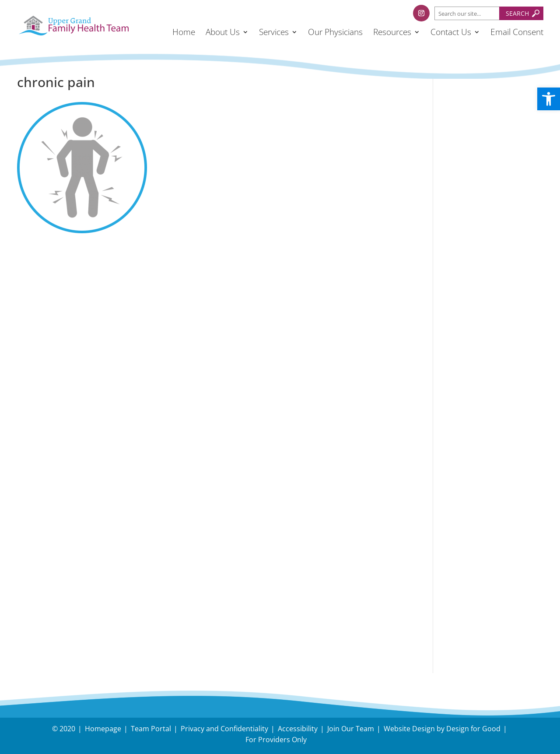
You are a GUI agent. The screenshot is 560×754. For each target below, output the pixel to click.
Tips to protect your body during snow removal (486, 171)
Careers (462, 602)
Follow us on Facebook (492, 295)
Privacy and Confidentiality (224, 729)
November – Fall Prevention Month (483, 223)
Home (184, 32)
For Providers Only (276, 740)
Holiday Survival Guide (492, 200)
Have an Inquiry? (481, 565)
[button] (549, 99)
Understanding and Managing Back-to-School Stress (485, 130)
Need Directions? (492, 571)
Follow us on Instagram (494, 316)
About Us (223, 32)
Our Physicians (335, 32)
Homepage (103, 729)
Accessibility (298, 729)
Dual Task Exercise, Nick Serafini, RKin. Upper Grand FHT (485, 258)
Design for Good (473, 729)
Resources (392, 32)
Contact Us (451, 32)
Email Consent (517, 32)
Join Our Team (351, 729)
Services (274, 32)
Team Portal (151, 729)
